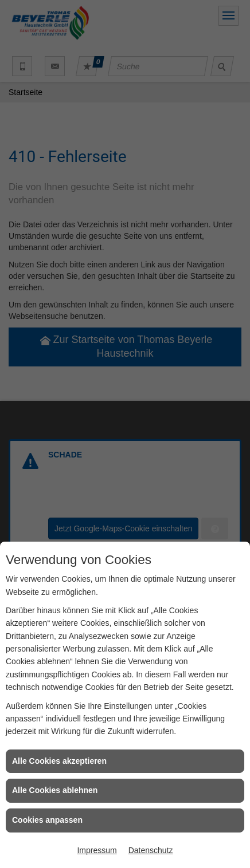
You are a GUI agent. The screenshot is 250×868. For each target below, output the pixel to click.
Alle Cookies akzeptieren (59, 761)
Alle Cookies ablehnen (55, 790)
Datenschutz (151, 850)
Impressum (97, 850)
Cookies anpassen (47, 820)
